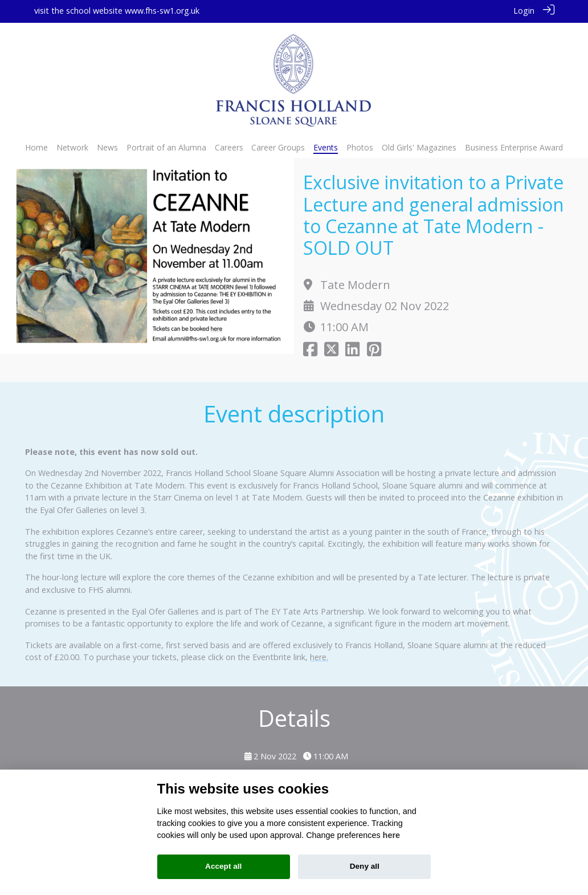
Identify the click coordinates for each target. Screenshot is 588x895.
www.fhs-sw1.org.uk (162, 11)
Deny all (365, 866)
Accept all (223, 866)
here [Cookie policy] (391, 835)
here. (319, 656)
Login (524, 11)
